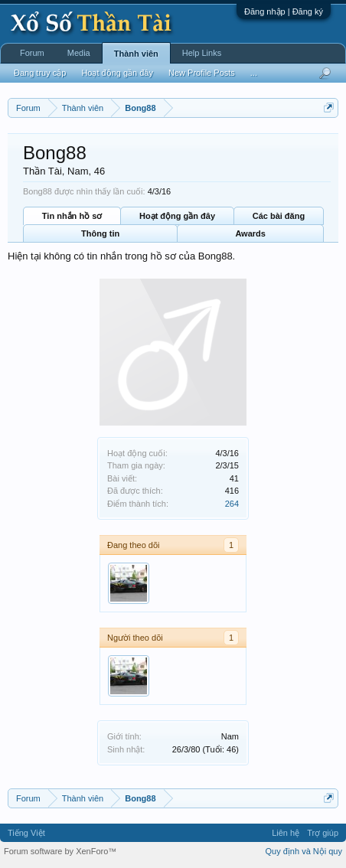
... (254, 73)
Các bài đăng (279, 216)
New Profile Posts (202, 73)
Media (79, 53)
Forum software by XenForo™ (60, 851)
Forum (32, 53)
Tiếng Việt (26, 833)
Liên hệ (286, 833)
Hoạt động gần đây (177, 216)
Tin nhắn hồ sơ (72, 216)
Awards (250, 233)
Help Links (202, 53)
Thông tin (100, 233)
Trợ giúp (323, 833)
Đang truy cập (40, 73)
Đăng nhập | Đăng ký (284, 11)
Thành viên (136, 54)
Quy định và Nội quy (304, 851)
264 (232, 504)
